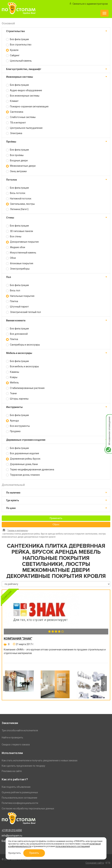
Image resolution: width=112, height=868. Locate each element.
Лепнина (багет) (17, 209)
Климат (12, 101)
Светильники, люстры (20, 204)
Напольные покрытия (20, 296)
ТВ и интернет (16, 123)
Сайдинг (13, 55)
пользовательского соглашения (73, 846)
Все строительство (19, 45)
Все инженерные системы (23, 96)
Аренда (12, 421)
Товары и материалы (18, 531)
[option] (19, 683)
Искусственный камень (21, 253)
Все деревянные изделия (23, 453)
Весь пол (13, 291)
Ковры (12, 377)
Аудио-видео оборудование (24, 90)
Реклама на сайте (12, 771)
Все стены (14, 237)
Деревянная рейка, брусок (23, 459)
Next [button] (104, 683)
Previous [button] (6, 683)
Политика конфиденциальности (20, 803)
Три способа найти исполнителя (20, 730)
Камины (13, 372)
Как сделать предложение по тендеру (23, 766)
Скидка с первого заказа (16, 745)
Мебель (12, 383)
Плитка (12, 301)
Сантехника (15, 112)
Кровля (12, 50)
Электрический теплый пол (23, 312)
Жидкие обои (16, 247)
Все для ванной (17, 334)
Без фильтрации (17, 39)
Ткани (11, 393)
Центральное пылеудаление (24, 128)
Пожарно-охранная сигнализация (27, 107)
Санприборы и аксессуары (23, 345)
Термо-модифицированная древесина (30, 470)
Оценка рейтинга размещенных (20, 792)
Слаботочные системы (21, 117)
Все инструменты (18, 426)
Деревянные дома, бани (22, 464)
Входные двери (17, 161)
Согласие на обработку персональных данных (28, 808)
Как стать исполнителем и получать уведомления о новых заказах (40, 760)
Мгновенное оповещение (108, 418)
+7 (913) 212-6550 (12, 830)
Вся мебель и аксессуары (22, 367)
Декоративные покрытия (22, 242)
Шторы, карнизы (17, 399)
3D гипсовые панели (19, 231)
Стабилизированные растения (25, 388)
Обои (11, 258)
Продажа (13, 431)
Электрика (14, 133)
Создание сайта (95, 863)
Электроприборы (18, 269)
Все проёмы (15, 155)
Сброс (56, 525)
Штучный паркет (17, 307)
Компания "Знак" (18, 639)
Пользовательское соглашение (19, 798)
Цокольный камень (19, 61)
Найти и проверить (12, 738)
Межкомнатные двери (21, 166)
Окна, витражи (16, 171)
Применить (56, 518)
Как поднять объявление (16, 787)
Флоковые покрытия (20, 263)
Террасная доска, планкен (23, 475)
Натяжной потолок (19, 199)
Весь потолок (16, 193)
